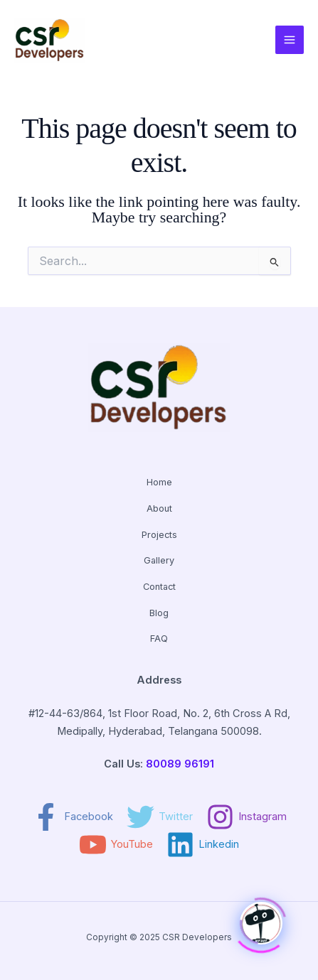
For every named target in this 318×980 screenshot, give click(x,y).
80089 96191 (180, 764)
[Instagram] (247, 817)
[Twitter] (160, 817)
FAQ (159, 639)
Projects (159, 535)
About (159, 508)
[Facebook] (73, 817)
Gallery (159, 560)
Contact (159, 587)
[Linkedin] (203, 845)
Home (159, 482)
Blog (159, 613)
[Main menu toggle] (290, 40)
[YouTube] (116, 845)
